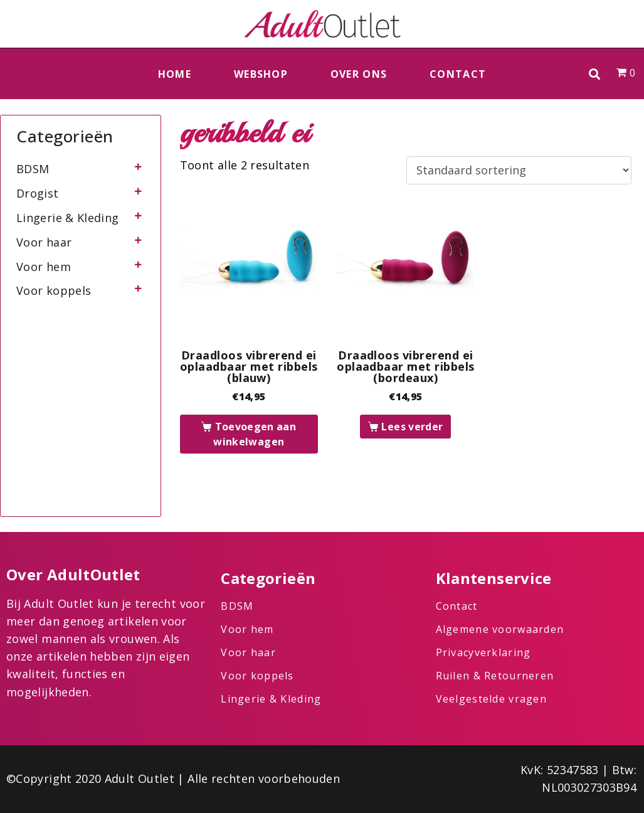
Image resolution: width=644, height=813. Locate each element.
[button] (595, 74)
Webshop (261, 74)
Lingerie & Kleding (67, 218)
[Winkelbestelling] (519, 171)
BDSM (33, 169)
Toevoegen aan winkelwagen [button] (255, 434)
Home (175, 74)
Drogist (38, 193)
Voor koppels (54, 290)
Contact (458, 74)
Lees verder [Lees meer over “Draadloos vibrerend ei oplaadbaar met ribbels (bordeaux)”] (412, 427)
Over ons (359, 74)
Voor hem (44, 267)
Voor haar (44, 242)
